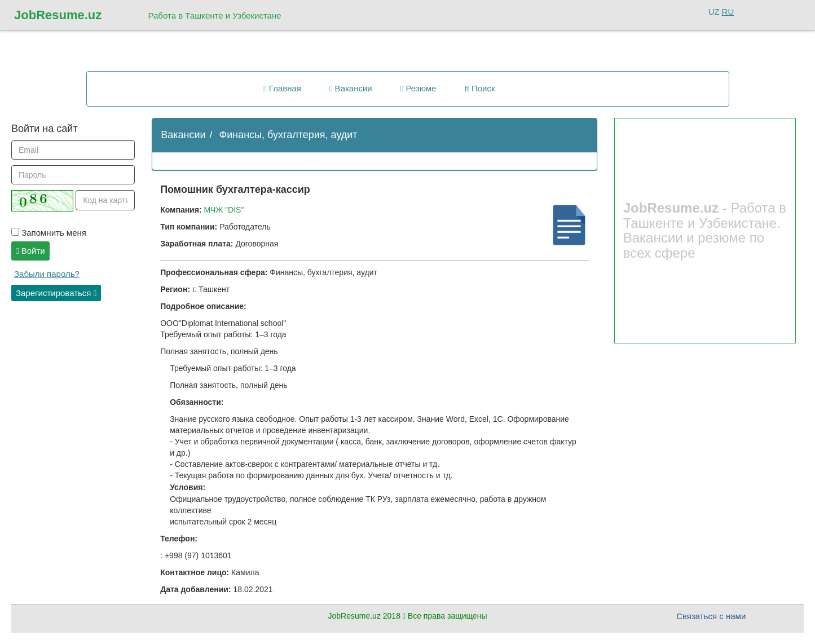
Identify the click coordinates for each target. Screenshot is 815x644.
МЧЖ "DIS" (224, 210)
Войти (30, 251)
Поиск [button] (479, 88)
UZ (714, 12)
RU (728, 12)
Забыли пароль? (47, 274)
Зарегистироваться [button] (56, 293)
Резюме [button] (418, 88)
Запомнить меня (49, 233)
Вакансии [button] (351, 88)
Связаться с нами (711, 616)
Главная (282, 88)
